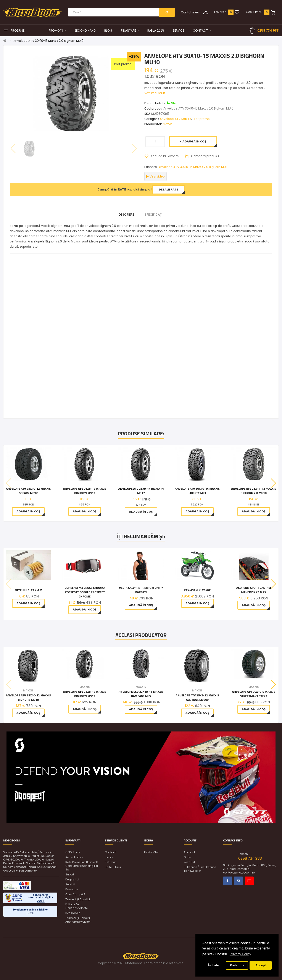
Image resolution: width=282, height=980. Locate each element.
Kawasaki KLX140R (197, 590)
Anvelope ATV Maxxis (175, 119)
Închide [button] (213, 965)
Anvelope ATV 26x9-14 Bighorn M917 (141, 491)
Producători (152, 852)
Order (187, 857)
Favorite (220, 12)
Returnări (111, 862)
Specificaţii (154, 215)
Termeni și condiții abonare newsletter (78, 920)
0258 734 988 (268, 31)
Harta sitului (113, 867)
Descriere (126, 215)
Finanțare (72, 889)
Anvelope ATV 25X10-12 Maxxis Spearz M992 (28, 491)
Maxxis (168, 124)
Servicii (70, 884)
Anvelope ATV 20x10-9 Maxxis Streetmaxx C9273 (254, 694)
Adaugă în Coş (194, 141)
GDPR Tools (73, 852)
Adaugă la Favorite (165, 156)
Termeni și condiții (78, 899)
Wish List (189, 862)
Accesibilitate (74, 857)
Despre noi (72, 879)
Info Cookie (73, 913)
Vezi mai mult (155, 93)
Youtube (249, 881)
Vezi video (156, 176)
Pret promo (201, 119)
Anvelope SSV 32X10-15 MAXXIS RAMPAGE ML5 (141, 694)
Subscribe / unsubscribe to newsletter (200, 869)
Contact (110, 852)
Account (189, 852)
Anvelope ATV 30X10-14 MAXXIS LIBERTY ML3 (197, 491)
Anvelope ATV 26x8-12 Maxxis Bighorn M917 (85, 491)
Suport (70, 874)
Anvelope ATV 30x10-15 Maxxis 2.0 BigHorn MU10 (48, 41)
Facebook (228, 881)
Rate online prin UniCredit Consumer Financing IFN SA (82, 866)
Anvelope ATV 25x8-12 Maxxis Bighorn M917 (85, 694)
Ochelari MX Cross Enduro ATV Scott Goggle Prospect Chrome (85, 592)
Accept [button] (261, 965)
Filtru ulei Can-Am (28, 590)
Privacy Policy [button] (240, 954)
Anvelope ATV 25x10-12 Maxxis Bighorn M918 (28, 697)
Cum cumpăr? (75, 894)
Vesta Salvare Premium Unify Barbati (141, 590)
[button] (273, 483)
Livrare (109, 857)
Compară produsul (205, 156)
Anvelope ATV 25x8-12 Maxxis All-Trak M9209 (197, 697)
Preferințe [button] (237, 965)
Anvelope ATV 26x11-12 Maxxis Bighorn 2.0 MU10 (254, 491)
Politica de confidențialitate (77, 906)
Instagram (238, 881)
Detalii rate (168, 190)
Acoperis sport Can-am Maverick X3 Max (254, 590)
